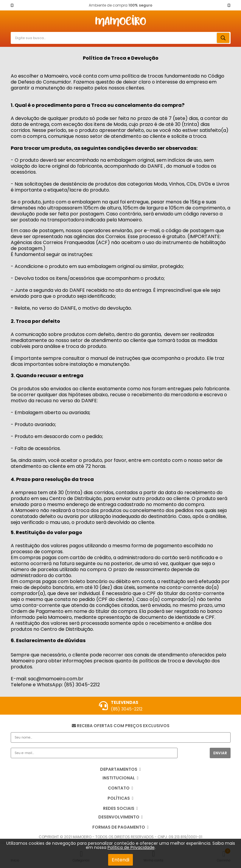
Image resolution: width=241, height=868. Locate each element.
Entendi (120, 860)
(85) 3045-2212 (127, 709)
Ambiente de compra (120, 5)
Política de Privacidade (131, 847)
